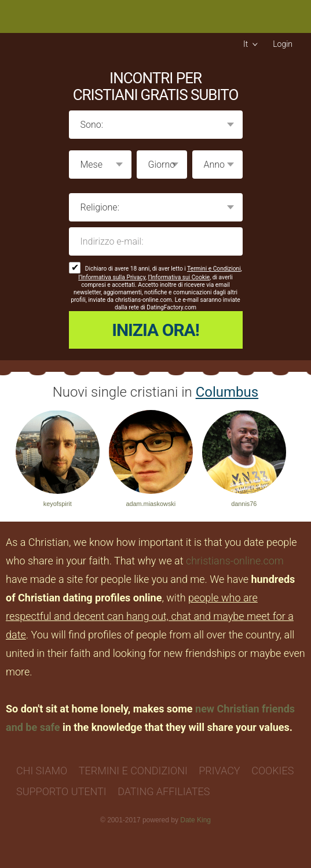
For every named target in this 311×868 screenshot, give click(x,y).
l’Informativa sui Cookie (179, 277)
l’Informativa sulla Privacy (112, 277)
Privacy (219, 771)
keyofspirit (58, 504)
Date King (195, 820)
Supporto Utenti (61, 791)
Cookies (272, 771)
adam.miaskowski (151, 504)
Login (283, 44)
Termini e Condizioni (214, 269)
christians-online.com (235, 561)
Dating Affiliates (164, 791)
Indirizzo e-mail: (156, 241)
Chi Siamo (42, 771)
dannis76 (244, 504)
